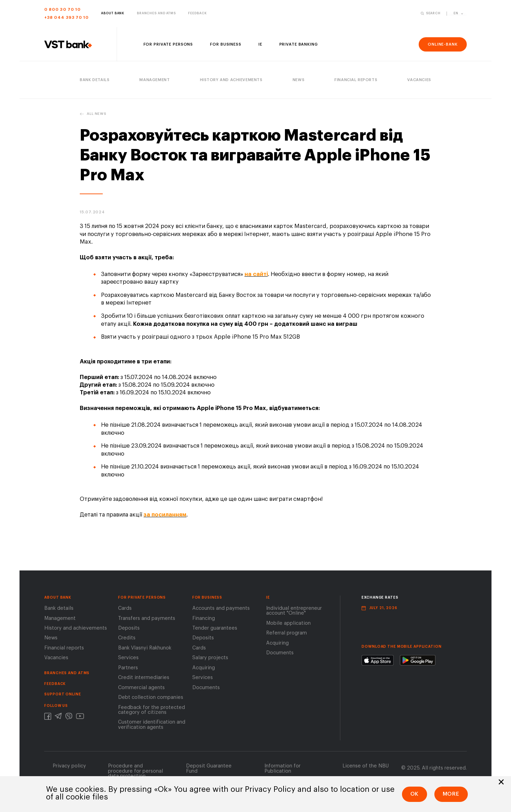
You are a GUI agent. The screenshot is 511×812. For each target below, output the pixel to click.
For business (207, 599)
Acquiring (204, 669)
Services (128, 659)
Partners (128, 669)
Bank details (59, 610)
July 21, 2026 (383, 610)
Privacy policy (69, 768)
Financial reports (64, 650)
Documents (206, 689)
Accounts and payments (221, 610)
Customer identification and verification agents (152, 726)
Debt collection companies (151, 699)
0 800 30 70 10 (62, 10)
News (51, 640)
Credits (127, 640)
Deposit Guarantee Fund (209, 770)
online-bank (443, 44)
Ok (415, 794)
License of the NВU (366, 768)
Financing (204, 620)
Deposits (129, 630)
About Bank (58, 599)
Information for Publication (282, 770)
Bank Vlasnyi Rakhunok (145, 650)
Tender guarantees (215, 630)
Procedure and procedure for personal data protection (136, 772)
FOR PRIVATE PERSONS (142, 599)
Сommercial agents (141, 689)
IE (268, 599)
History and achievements (76, 630)
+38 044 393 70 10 (66, 18)
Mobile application (288, 625)
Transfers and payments (147, 620)
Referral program (287, 635)
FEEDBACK (55, 685)
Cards (125, 610)
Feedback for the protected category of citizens (152, 711)
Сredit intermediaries (144, 679)
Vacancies (56, 659)
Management (60, 620)
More (451, 794)
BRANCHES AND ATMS (67, 675)
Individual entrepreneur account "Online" (294, 612)
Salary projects (210, 659)
